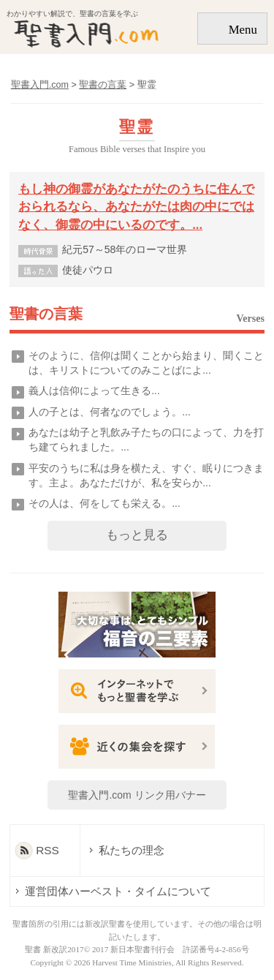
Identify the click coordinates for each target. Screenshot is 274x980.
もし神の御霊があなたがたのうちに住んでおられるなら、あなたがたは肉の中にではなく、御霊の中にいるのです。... (136, 207)
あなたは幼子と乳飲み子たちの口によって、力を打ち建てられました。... (146, 440)
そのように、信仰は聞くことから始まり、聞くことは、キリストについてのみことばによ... (146, 363)
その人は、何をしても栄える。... (104, 503)
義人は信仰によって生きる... (94, 391)
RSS (47, 850)
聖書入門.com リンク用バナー (137, 795)
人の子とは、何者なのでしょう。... (110, 412)
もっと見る (137, 535)
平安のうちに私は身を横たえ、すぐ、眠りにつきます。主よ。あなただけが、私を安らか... (146, 475)
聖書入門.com (40, 85)
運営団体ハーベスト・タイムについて (118, 891)
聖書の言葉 (46, 314)
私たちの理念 (124, 850)
